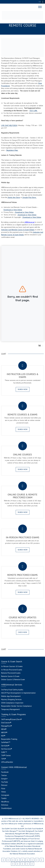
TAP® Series (6, 755)
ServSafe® (5, 746)
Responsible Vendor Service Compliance (16, 706)
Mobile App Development (11, 696)
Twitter (4, 775)
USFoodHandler (7, 762)
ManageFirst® (7, 726)
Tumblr (4, 798)
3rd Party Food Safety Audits (12, 690)
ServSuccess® (7, 749)
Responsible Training (9, 739)
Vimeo (4, 792)
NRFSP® (4, 733)
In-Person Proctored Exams (12, 670)
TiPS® (4, 759)
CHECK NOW (22, 632)
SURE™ (4, 752)
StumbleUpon (6, 808)
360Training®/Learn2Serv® (11, 719)
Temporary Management (10, 709)
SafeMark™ (6, 742)
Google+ (4, 779)
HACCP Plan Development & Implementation (18, 693)
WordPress (5, 802)
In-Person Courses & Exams (12, 666)
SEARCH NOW (23, 389)
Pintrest (4, 785)
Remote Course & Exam (10, 676)
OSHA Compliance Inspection (12, 703)
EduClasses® (6, 723)
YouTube (5, 782)
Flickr (3, 789)
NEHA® (4, 729)
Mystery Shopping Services (11, 699)
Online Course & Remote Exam (13, 679)
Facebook (5, 772)
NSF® (3, 736)
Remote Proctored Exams (11, 673)
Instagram (5, 795)
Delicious (5, 805)
